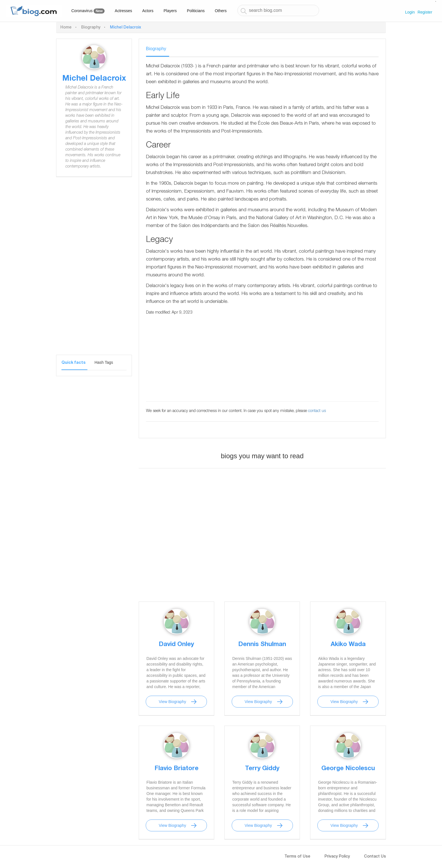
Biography (91, 28)
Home (66, 28)
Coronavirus (88, 11)
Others (221, 11)
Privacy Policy (337, 857)
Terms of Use (297, 857)
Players (170, 11)
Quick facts (73, 363)
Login (410, 12)
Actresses (123, 11)
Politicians (196, 11)
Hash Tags (104, 362)
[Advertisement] (94, 270)
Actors (148, 11)
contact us (317, 411)
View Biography (172, 702)
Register (425, 12)
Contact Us (375, 857)
